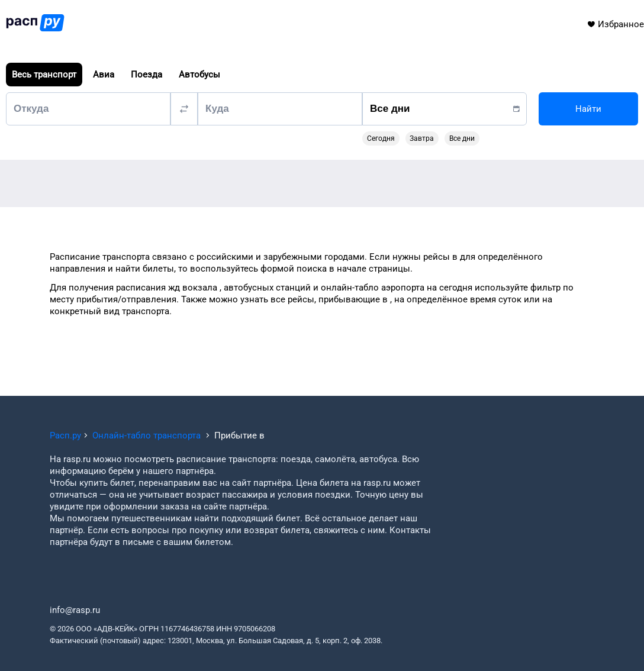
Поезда (146, 75)
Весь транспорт (44, 75)
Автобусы (199, 75)
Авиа (104, 75)
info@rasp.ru (75, 610)
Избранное (615, 24)
